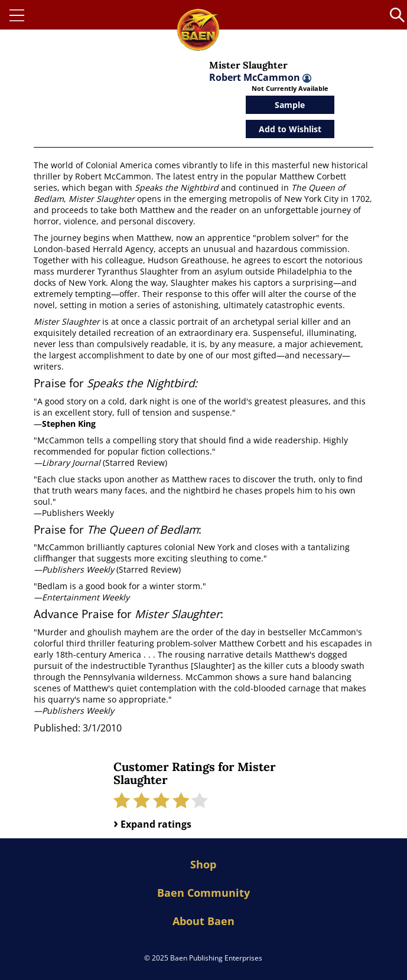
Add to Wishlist (290, 129)
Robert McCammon (260, 77)
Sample (290, 105)
